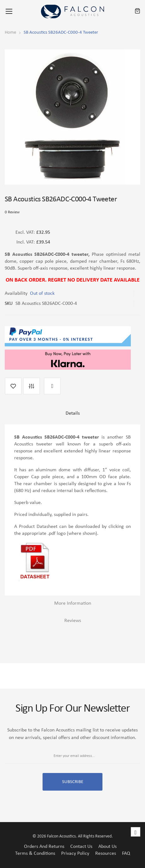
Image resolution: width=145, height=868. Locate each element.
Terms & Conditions (35, 854)
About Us (107, 847)
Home (10, 33)
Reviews (73, 621)
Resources (106, 854)
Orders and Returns (44, 847)
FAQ (126, 854)
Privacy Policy (75, 854)
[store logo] (72, 11)
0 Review (12, 212)
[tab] (72, 416)
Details (73, 413)
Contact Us (81, 847)
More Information (73, 603)
